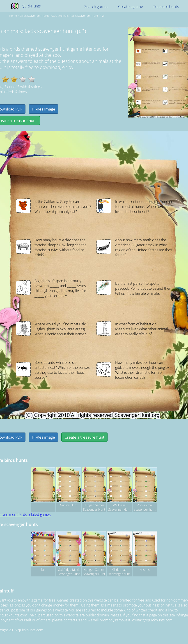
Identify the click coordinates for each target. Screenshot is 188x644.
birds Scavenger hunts (35, 16)
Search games (96, 6)
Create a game (131, 6)
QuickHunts (31, 6)
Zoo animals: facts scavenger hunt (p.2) (78, 16)
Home (13, 16)
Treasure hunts (166, 6)
